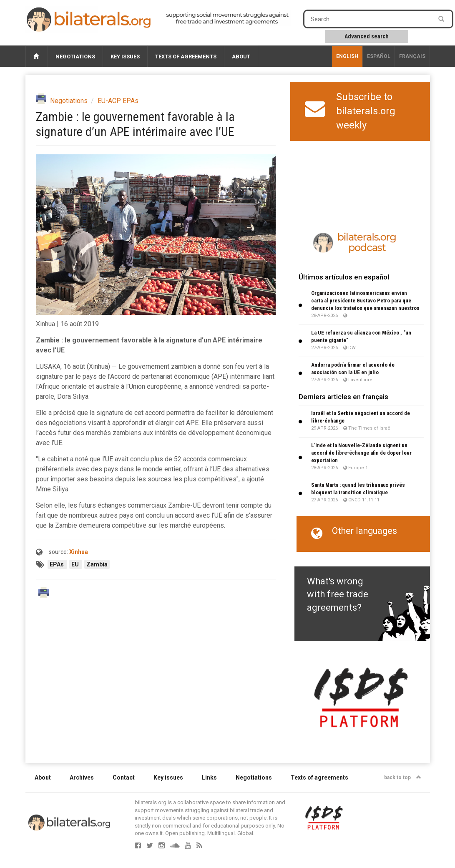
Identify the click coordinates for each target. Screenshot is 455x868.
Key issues (125, 57)
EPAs (57, 564)
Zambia (97, 564)
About (241, 57)
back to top (403, 777)
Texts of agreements (186, 57)
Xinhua (79, 552)
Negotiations (75, 57)
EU (76, 564)
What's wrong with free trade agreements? (338, 594)
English (347, 56)
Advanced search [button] (367, 36)
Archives (82, 777)
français (412, 56)
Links (209, 777)
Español (379, 56)
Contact (124, 777)
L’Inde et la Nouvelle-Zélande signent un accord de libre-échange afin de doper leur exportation (361, 453)
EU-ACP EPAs (118, 101)
